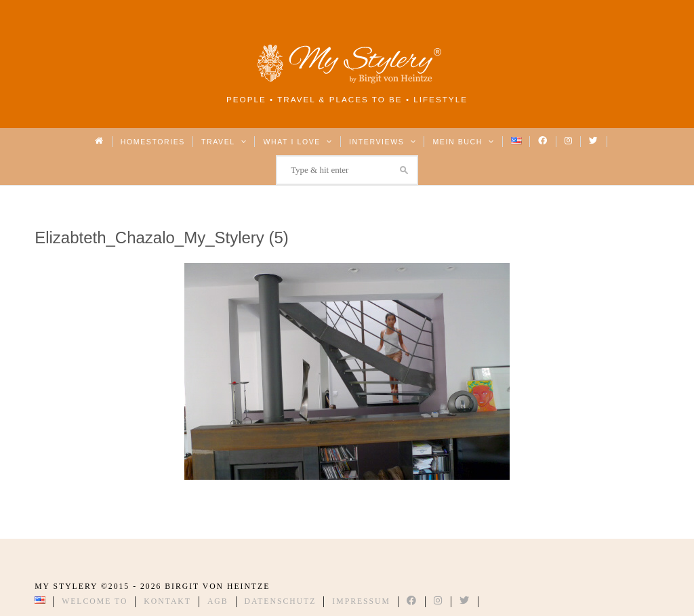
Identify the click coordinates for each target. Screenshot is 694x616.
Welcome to (95, 601)
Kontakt (167, 601)
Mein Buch (464, 142)
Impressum (361, 601)
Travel (224, 142)
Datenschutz (281, 601)
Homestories (153, 142)
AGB (218, 601)
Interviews (383, 142)
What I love (298, 142)
